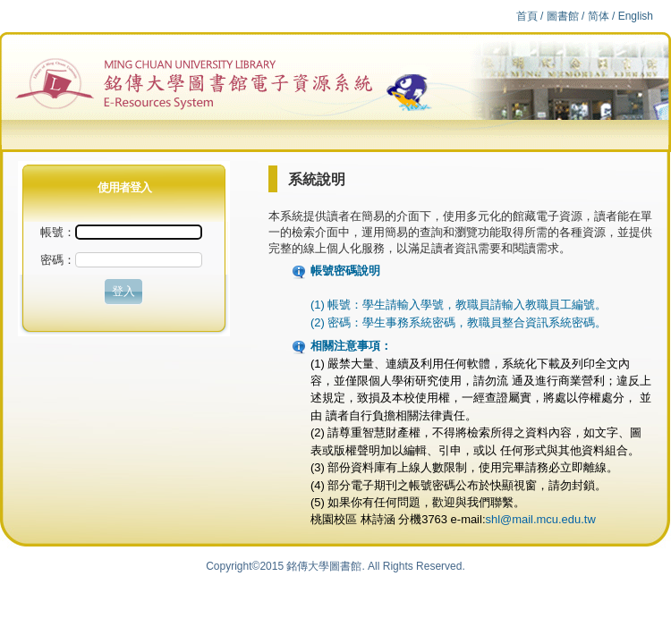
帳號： (121, 232)
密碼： (58, 260)
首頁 (527, 16)
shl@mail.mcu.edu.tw (540, 519)
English (636, 16)
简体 (599, 16)
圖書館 (563, 16)
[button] (123, 292)
